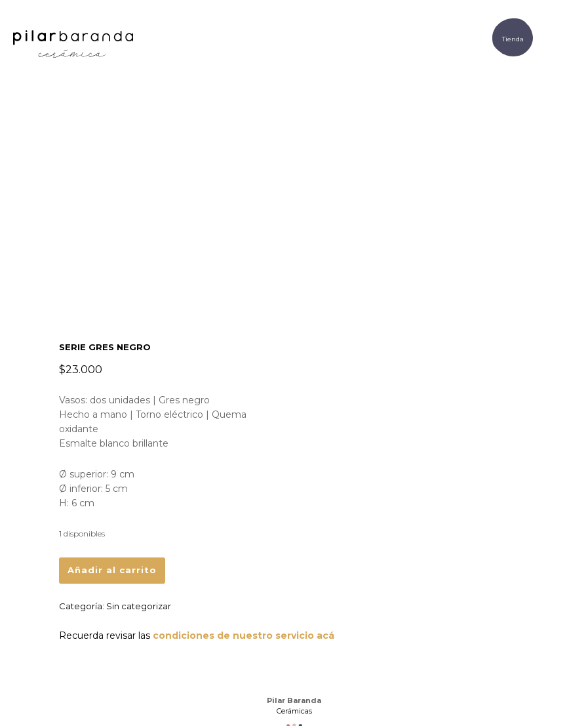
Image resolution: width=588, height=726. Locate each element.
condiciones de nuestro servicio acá (244, 635)
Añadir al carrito (112, 570)
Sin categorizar (139, 606)
